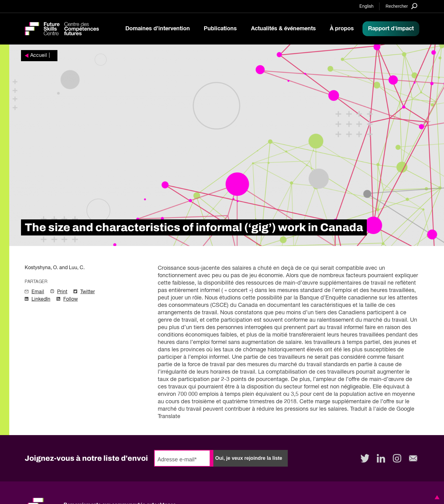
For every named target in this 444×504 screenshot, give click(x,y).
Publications (220, 29)
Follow (71, 299)
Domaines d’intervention (158, 29)
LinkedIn (41, 299)
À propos (342, 29)
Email (38, 292)
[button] (436, 497)
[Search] (402, 6)
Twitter (88, 292)
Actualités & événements (283, 29)
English (367, 6)
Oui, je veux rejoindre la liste (249, 458)
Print (62, 292)
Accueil (39, 56)
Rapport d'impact (391, 29)
